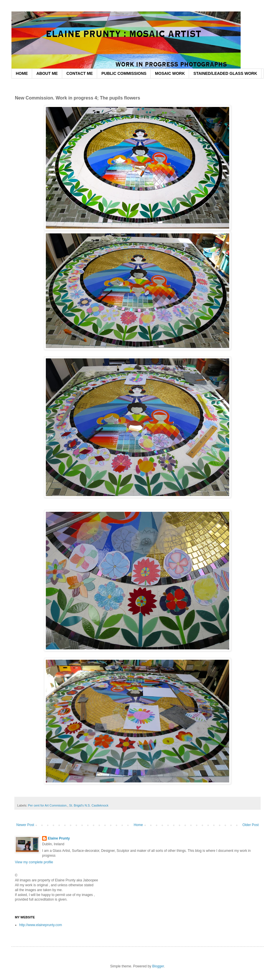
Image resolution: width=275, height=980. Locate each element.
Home (138, 825)
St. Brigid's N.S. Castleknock (89, 805)
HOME (22, 73)
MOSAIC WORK (170, 73)
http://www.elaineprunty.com (41, 925)
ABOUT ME (47, 73)
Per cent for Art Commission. (48, 805)
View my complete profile (34, 862)
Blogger (158, 966)
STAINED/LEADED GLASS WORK (225, 73)
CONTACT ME (80, 73)
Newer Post (25, 825)
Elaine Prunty (59, 838)
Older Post (251, 825)
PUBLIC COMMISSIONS (124, 73)
